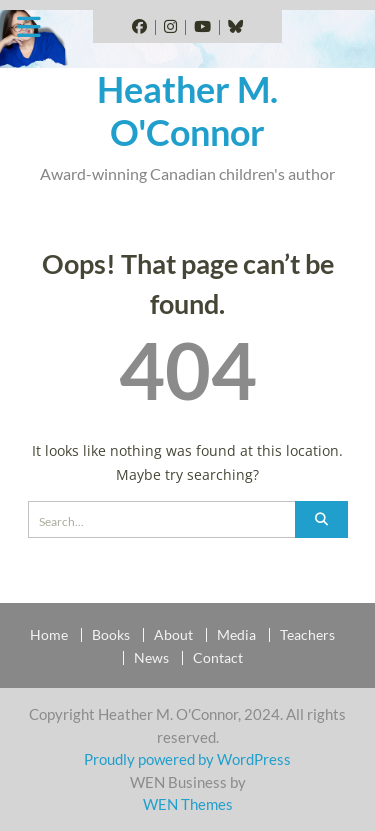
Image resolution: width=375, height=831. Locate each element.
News (151, 658)
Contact (218, 658)
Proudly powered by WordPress (187, 759)
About (173, 635)
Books (111, 635)
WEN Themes (188, 804)
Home (49, 635)
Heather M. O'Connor (187, 110)
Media (236, 635)
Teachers (307, 635)
